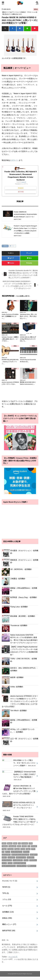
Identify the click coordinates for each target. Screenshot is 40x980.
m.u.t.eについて (10, 882)
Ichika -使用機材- (17, 687)
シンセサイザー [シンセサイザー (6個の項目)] (18, 862)
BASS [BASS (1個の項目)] (4, 845)
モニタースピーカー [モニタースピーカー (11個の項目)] (20, 864)
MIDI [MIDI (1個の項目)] (19, 848)
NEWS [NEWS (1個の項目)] (24, 848)
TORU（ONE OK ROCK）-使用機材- (23, 660)
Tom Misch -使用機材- (19, 711)
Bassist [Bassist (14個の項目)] (10, 845)
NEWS (6, 888)
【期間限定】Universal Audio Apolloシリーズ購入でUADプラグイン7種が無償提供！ (19, 777)
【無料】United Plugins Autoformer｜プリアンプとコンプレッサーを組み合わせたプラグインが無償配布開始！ (24, 651)
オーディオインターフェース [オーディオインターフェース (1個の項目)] (20, 856)
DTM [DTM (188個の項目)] (31, 845)
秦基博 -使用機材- (17, 677)
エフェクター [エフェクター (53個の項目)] (6, 856)
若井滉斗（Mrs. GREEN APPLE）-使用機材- (24, 669)
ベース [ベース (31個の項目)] (4, 864)
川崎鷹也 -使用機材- (18, 579)
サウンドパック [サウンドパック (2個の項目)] (21, 859)
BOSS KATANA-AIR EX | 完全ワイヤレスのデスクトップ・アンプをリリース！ (19, 808)
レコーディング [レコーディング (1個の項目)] (22, 867)
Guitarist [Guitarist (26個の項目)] (5, 848)
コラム (7, 901)
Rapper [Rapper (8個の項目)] (17, 850)
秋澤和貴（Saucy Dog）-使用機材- (24, 597)
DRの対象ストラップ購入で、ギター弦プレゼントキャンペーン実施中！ (19, 764)
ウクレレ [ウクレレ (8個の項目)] (26, 853)
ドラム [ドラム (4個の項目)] (26, 862)
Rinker (23, 182)
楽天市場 (21, 192)
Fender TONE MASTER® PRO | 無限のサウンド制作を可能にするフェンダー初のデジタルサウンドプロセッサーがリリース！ (19, 823)
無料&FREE (9, 932)
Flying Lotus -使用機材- (19, 607)
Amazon (21, 188)
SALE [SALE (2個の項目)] (23, 850)
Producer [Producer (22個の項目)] (11, 850)
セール (7, 907)
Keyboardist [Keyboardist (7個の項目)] (12, 848)
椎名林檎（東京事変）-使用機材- (23, 616)
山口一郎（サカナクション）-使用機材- (24, 740)
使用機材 (8, 913)
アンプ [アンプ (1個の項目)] (8, 853)
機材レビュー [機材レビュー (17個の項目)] (32, 867)
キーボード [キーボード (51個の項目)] (34, 856)
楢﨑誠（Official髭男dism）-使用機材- (24, 589)
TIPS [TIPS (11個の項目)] (33, 850)
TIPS (5, 894)
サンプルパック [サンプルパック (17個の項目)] (7, 862)
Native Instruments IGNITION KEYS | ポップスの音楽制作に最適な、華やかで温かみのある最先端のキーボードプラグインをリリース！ (24, 639)
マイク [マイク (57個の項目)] (10, 864)
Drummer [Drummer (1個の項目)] (25, 845)
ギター (13, 246)
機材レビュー (9, 926)
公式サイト (15, 160)
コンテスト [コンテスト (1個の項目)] (11, 859)
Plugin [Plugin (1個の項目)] (4, 850)
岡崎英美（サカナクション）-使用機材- (24, 561)
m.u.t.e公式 (13, 958)
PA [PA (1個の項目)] (29, 848)
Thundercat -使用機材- (19, 625)
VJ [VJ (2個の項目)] (3, 853)
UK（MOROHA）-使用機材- (21, 569)
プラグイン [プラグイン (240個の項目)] (33, 862)
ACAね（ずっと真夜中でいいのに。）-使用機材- (22, 731)
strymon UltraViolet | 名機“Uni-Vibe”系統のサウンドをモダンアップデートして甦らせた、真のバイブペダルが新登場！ (19, 792)
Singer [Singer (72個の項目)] (28, 850)
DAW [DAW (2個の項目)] (15, 845)
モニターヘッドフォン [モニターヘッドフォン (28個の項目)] (9, 867)
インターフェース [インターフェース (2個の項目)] (17, 853)
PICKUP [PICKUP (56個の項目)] (34, 848)
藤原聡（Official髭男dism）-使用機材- (24, 721)
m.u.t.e (19, 975)
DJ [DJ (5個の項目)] (19, 845)
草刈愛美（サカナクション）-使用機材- (24, 552)
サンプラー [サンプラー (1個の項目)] (31, 859)
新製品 (6, 246)
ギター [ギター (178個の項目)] (4, 859)
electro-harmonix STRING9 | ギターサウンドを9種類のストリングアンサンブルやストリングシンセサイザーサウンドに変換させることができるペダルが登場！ (20, 701)
